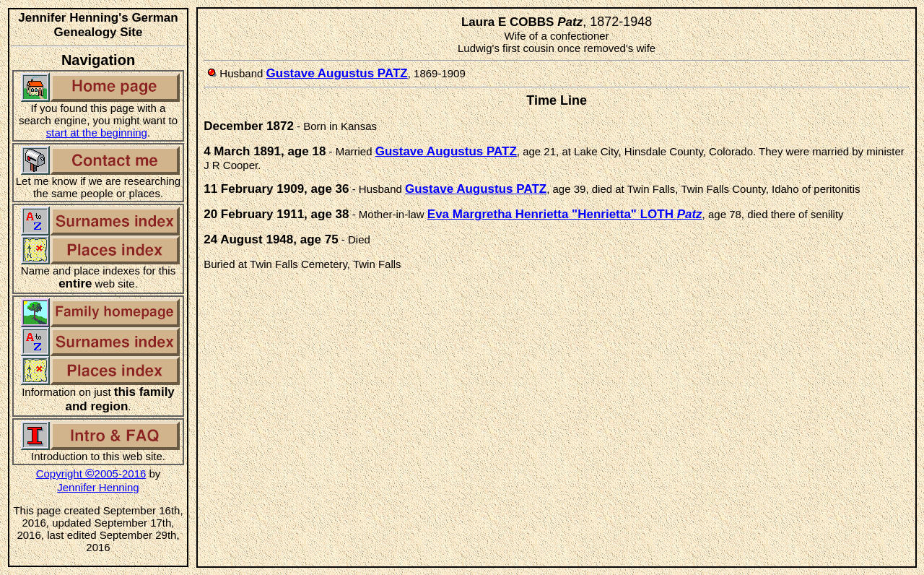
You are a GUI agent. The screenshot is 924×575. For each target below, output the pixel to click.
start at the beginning (97, 133)
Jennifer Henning (98, 487)
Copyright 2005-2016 (91, 474)
